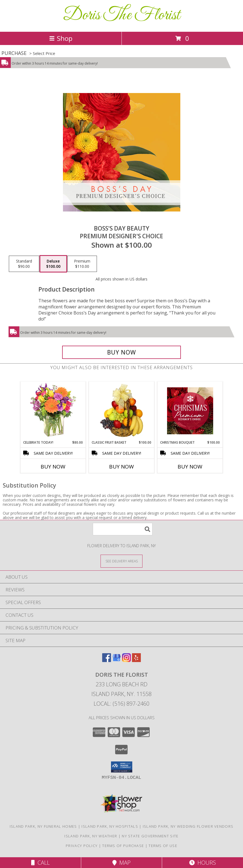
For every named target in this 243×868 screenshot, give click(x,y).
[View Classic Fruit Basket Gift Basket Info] (122, 411)
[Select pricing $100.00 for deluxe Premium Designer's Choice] (53, 264)
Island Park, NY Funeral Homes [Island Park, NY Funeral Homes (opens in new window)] (43, 826)
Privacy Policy (82, 846)
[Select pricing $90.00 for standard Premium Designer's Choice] (24, 264)
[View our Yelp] (136, 660)
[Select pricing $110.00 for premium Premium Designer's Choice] (82, 264)
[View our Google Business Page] (117, 660)
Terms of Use (163, 846)
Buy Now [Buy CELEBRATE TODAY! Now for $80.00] (53, 467)
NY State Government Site (150, 836)
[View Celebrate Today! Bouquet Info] (53, 411)
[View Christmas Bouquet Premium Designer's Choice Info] (190, 411)
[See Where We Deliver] (121, 561)
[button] (122, 767)
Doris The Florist (121, 15)
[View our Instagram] (126, 660)
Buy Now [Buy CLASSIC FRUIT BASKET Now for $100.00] (121, 467)
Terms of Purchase (123, 846)
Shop (61, 38)
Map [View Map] (121, 863)
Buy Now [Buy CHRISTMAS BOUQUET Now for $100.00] (190, 467)
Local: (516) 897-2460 (121, 704)
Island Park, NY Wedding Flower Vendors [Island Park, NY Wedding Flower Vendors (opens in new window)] (188, 826)
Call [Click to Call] (40, 863)
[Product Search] (123, 529)
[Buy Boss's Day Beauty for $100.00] (121, 352)
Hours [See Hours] (203, 863)
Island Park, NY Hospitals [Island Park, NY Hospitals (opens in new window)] (110, 826)
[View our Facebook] (107, 660)
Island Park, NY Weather (91, 836)
